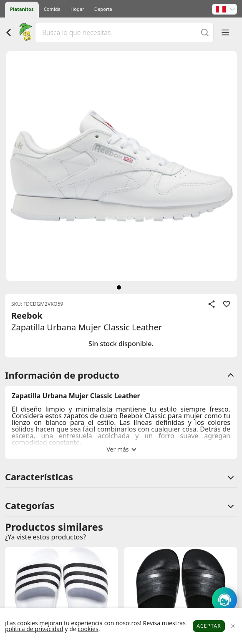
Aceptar (209, 626)
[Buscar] (205, 32)
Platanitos (22, 9)
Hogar (77, 9)
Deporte (103, 9)
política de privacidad (34, 629)
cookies (88, 629)
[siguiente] (119, 287)
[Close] (233, 626)
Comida (52, 9)
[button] (224, 9)
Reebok (27, 316)
